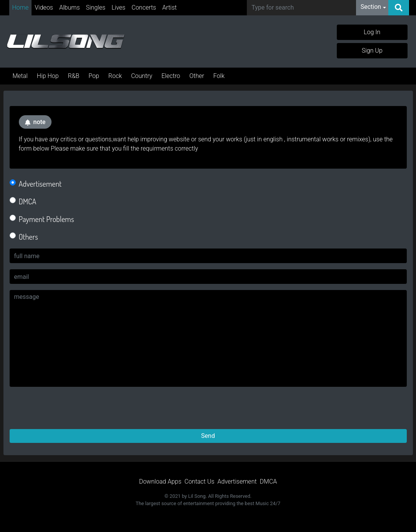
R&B (74, 76)
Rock (115, 76)
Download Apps (160, 481)
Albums (70, 7)
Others (28, 237)
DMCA (28, 201)
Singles (96, 7)
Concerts (144, 7)
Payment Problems (47, 219)
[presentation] (68, 408)
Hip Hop (48, 76)
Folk (219, 76)
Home (21, 7)
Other (196, 76)
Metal (20, 76)
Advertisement (40, 184)
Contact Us (200, 481)
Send (208, 436)
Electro (171, 76)
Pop (94, 76)
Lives (118, 7)
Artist (170, 7)
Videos (44, 7)
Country (142, 76)
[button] (373, 8)
